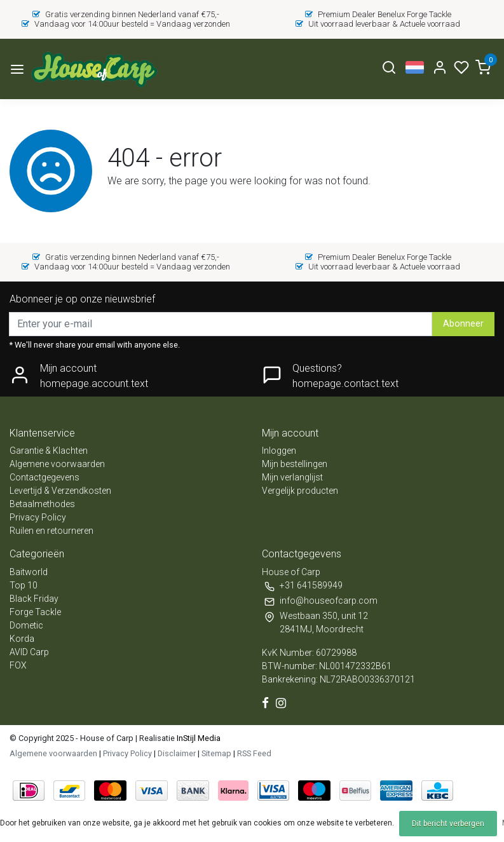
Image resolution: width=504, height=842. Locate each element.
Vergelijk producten (300, 491)
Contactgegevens (44, 477)
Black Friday (34, 599)
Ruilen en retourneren (51, 531)
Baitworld (29, 572)
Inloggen (279, 451)
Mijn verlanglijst (292, 477)
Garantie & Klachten (49, 451)
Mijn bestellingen (295, 464)
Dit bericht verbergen (448, 824)
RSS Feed (254, 753)
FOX (18, 665)
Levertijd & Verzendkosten (60, 491)
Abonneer (463, 324)
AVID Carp (29, 652)
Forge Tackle (35, 612)
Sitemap (216, 753)
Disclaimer (177, 753)
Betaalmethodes (42, 504)
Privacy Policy (38, 517)
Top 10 (24, 585)
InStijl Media (198, 738)
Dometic (26, 625)
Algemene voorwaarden (57, 464)
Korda (22, 639)
